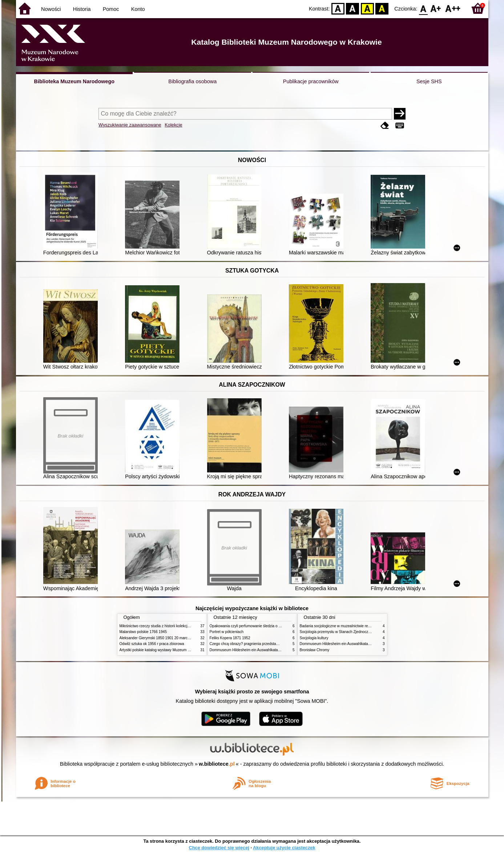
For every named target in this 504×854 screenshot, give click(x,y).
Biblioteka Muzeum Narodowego (74, 81)
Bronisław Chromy (315, 650)
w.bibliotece (217, 764)
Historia (82, 9)
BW (353, 8)
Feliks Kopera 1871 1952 (230, 638)
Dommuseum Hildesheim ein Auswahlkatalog (246, 650)
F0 (424, 8)
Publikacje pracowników (311, 81)
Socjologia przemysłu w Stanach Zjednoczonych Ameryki (346, 632)
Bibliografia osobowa (192, 81)
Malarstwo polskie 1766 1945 (143, 632)
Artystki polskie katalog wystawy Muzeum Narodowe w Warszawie (173, 650)
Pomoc (111, 9)
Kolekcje (173, 125)
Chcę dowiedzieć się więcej (219, 848)
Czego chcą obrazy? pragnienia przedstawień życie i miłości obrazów (266, 644)
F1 (436, 8)
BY (382, 8)
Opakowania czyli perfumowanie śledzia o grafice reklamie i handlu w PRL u (271, 626)
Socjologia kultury (314, 638)
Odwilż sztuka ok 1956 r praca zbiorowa (152, 644)
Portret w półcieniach (227, 632)
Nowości (51, 9)
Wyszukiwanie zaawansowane (130, 125)
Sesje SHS (429, 81)
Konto (138, 9)
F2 (453, 8)
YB (367, 8)
